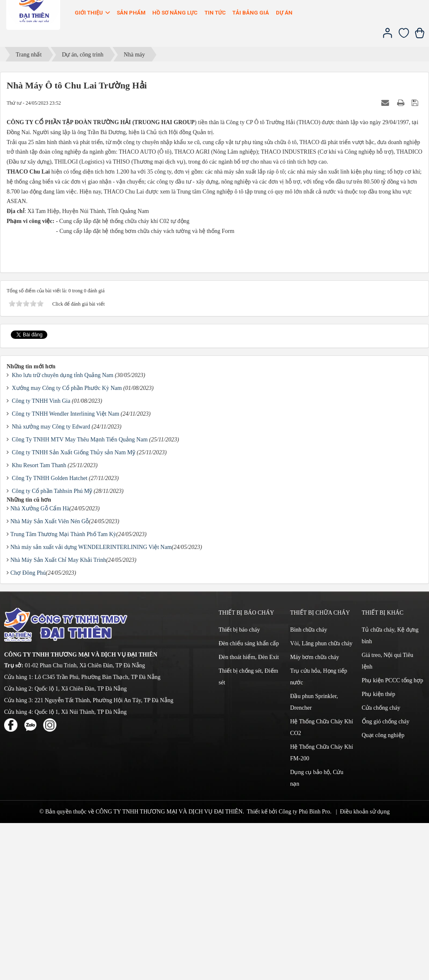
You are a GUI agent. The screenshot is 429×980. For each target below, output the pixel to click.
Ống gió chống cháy (386, 878)
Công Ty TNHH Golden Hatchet (50, 635)
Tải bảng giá (251, 13)
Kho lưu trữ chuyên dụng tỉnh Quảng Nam (63, 532)
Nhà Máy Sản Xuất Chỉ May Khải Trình (58, 717)
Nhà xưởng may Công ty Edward (51, 584)
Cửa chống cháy (381, 865)
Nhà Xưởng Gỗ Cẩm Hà (40, 665)
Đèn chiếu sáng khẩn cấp (249, 800)
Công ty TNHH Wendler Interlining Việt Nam (66, 571)
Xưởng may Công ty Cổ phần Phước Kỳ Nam (67, 545)
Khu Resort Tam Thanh (39, 622)
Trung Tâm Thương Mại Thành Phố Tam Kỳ (63, 691)
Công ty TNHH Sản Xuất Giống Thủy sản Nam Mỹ (74, 609)
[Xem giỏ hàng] (420, 36)
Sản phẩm (131, 13)
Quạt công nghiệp (383, 892)
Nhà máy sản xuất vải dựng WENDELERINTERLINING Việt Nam (91, 704)
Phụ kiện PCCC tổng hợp (392, 837)
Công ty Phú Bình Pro (305, 969)
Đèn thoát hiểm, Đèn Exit (249, 814)
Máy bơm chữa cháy (314, 814)
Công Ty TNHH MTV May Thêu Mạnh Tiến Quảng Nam (80, 597)
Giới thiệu (93, 13)
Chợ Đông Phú (28, 730)
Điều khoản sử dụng (365, 969)
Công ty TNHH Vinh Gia (41, 558)
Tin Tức (215, 13)
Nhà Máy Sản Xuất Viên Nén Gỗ (50, 678)
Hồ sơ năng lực (175, 13)
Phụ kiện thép (379, 851)
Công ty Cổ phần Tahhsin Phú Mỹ (52, 648)
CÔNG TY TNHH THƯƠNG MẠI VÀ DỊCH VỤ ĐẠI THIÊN (169, 969)
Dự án (284, 13)
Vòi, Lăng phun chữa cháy (321, 800)
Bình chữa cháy (308, 787)
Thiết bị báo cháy (239, 787)
